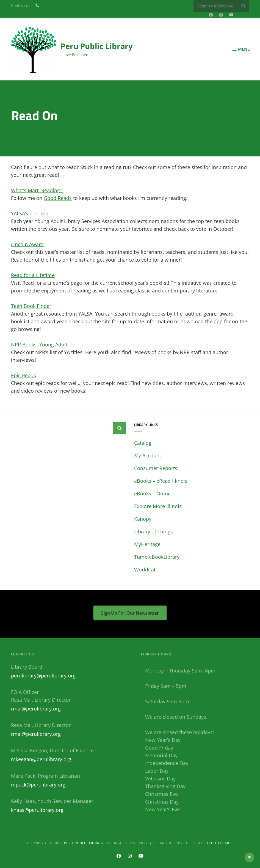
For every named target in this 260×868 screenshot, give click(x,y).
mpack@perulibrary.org (38, 785)
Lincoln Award (27, 244)
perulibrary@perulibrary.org (43, 676)
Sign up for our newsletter (130, 613)
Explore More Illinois (158, 506)
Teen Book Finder (31, 306)
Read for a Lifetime (33, 275)
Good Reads (58, 198)
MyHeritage (147, 544)
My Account (148, 455)
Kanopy (143, 519)
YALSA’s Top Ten (30, 213)
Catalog (143, 443)
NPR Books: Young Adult (39, 345)
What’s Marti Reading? (37, 190)
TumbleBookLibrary (157, 557)
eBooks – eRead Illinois (161, 481)
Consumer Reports (156, 468)
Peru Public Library (97, 46)
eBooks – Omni (152, 493)
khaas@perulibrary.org (37, 810)
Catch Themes (218, 843)
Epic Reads (23, 375)
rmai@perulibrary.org (36, 709)
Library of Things (153, 531)
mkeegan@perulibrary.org (41, 759)
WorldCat (145, 569)
